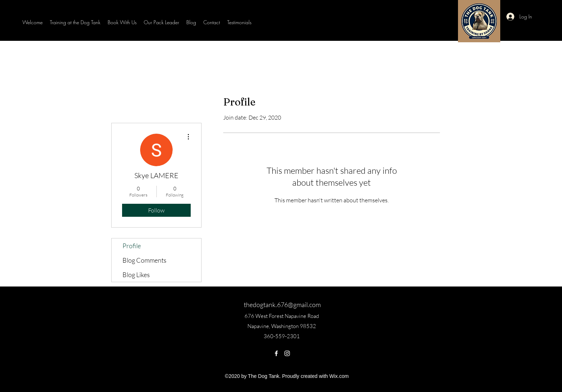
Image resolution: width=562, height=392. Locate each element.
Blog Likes (136, 275)
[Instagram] (287, 353)
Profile (132, 246)
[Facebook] (276, 353)
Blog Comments (144, 260)
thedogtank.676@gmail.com (282, 305)
